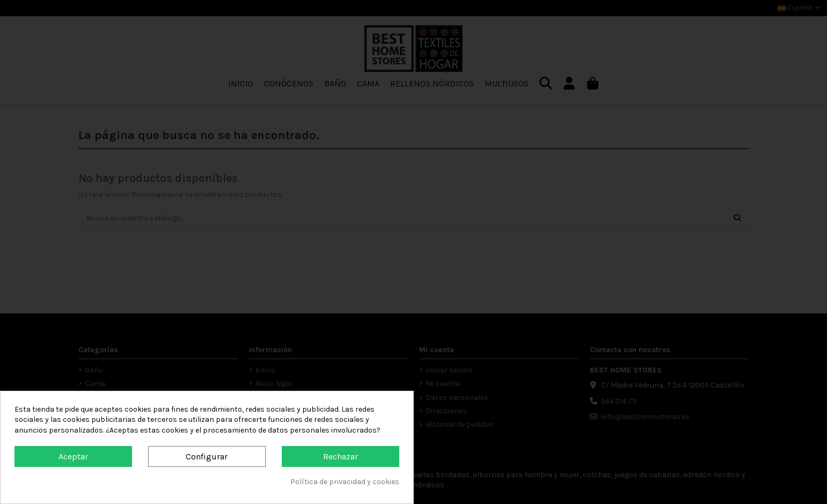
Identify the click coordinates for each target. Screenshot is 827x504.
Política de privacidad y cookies (345, 482)
